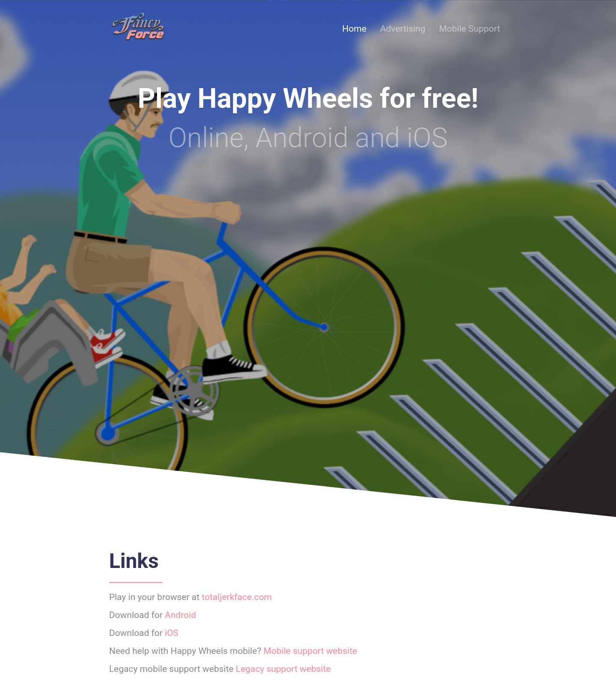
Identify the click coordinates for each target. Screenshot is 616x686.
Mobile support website (310, 651)
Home (354, 29)
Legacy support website (283, 669)
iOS (172, 633)
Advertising (403, 29)
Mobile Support (469, 29)
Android (180, 615)
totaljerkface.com (237, 597)
